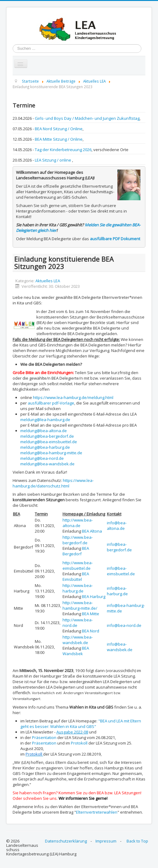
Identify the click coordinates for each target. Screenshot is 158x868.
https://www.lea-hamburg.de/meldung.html (73, 397)
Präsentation (44, 737)
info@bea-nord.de (124, 625)
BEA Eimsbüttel (76, 577)
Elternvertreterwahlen (97, 812)
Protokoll (79, 743)
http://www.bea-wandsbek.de (78, 640)
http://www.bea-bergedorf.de (78, 540)
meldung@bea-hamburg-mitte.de (51, 453)
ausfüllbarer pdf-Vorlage (51, 403)
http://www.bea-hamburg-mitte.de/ (80, 605)
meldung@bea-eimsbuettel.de (49, 442)
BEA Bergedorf (76, 551)
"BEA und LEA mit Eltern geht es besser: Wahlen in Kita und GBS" (81, 724)
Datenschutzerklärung (66, 841)
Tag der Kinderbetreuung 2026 (63, 150)
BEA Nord (91, 631)
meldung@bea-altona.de (44, 431)
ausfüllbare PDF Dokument (115, 239)
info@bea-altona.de (117, 526)
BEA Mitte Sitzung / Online (59, 139)
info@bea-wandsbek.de (120, 647)
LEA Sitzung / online (53, 160)
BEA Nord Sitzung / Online (59, 129)
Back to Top (137, 841)
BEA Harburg (94, 596)
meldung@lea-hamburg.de (45, 420)
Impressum (106, 841)
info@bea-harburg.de (117, 591)
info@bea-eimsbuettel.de (121, 571)
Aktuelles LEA (48, 281)
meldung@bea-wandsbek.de (47, 464)
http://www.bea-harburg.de (78, 588)
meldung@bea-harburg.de (45, 447)
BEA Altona (92, 531)
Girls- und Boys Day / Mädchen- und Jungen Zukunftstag (87, 118)
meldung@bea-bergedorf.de (47, 436)
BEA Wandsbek (76, 651)
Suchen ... (13, 44)
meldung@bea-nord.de (42, 458)
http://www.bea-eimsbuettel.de (78, 565)
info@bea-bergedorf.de (119, 547)
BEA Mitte (91, 614)
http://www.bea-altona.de (78, 523)
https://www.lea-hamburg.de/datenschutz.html (53, 483)
